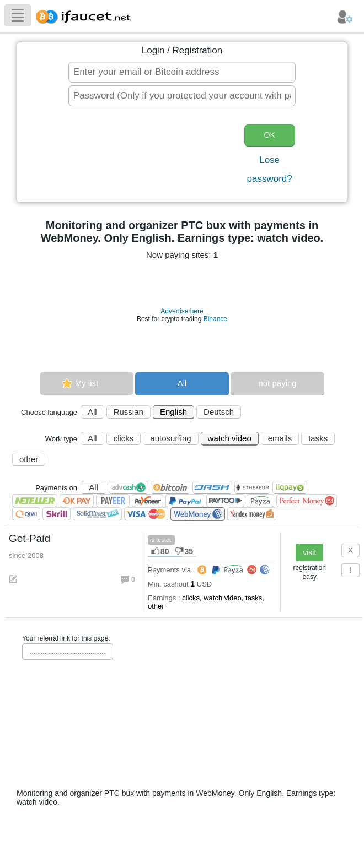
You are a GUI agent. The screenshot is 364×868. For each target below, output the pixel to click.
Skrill (57, 514)
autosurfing (170, 438)
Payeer (113, 501)
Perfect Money (307, 501)
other (29, 459)
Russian (129, 412)
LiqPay (290, 487)
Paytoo (225, 501)
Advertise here (182, 311)
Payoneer (148, 501)
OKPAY (77, 501)
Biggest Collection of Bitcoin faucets (87, 15)
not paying (277, 383)
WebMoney (198, 514)
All (182, 383)
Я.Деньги (252, 514)
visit (309, 552)
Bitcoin (170, 487)
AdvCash (129, 487)
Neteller (35, 501)
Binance (215, 319)
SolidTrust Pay (97, 514)
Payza (260, 501)
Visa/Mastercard (146, 514)
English (173, 412)
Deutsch (219, 412)
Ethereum (252, 487)
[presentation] (151, 155)
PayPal (185, 501)
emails (280, 438)
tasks (318, 438)
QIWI (26, 514)
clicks (124, 438)
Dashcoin (212, 487)
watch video (230, 438)
